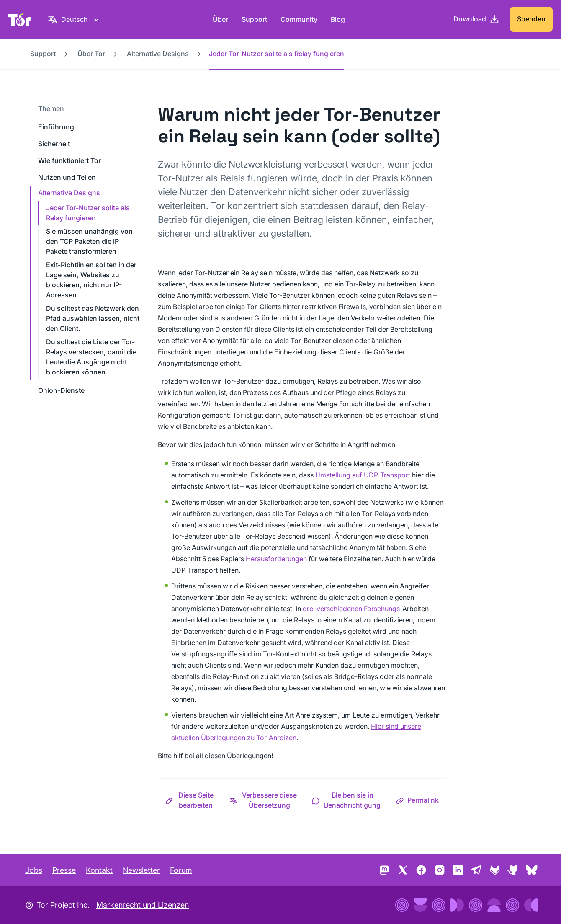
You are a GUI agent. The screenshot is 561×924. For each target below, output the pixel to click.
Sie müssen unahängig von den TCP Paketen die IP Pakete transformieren (89, 241)
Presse (64, 870)
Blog (338, 19)
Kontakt (99, 870)
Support (254, 19)
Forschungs (382, 609)
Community (299, 19)
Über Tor (91, 54)
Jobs (34, 870)
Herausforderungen (276, 559)
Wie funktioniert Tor (69, 160)
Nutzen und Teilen (67, 177)
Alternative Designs (158, 54)
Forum (181, 870)
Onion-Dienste (61, 390)
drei (309, 609)
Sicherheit (54, 144)
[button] (190, 800)
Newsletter (141, 870)
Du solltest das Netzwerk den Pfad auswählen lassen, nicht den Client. (93, 318)
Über (220, 19)
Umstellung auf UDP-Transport (363, 475)
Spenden (531, 19)
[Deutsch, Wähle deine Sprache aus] (75, 19)
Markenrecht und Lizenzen (143, 905)
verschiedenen (339, 609)
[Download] (476, 19)
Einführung (56, 127)
